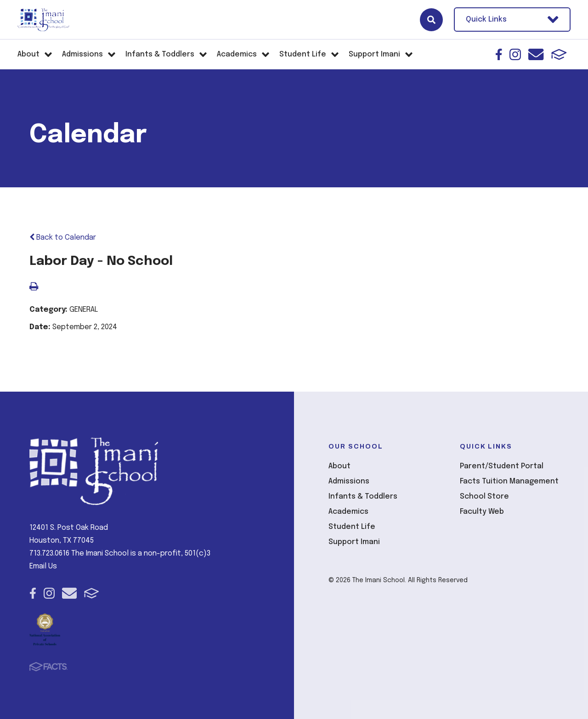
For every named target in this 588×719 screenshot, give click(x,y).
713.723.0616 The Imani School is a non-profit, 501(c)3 (120, 553)
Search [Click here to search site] (431, 20)
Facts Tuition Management (509, 481)
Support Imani (354, 542)
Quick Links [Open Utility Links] (512, 20)
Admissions (349, 481)
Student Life (352, 527)
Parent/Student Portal (502, 466)
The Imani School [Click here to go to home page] (43, 20)
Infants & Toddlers (363, 497)
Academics (348, 512)
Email (536, 54)
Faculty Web (482, 512)
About (339, 466)
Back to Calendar (63, 238)
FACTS (559, 54)
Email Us (43, 566)
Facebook (499, 54)
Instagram (515, 54)
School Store (484, 497)
